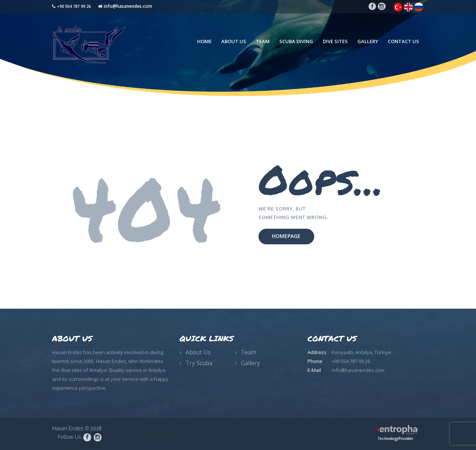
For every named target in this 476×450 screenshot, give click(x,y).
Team (249, 352)
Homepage (286, 236)
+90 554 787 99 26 (74, 6)
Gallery (250, 363)
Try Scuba (199, 363)
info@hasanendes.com (128, 6)
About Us (198, 352)
